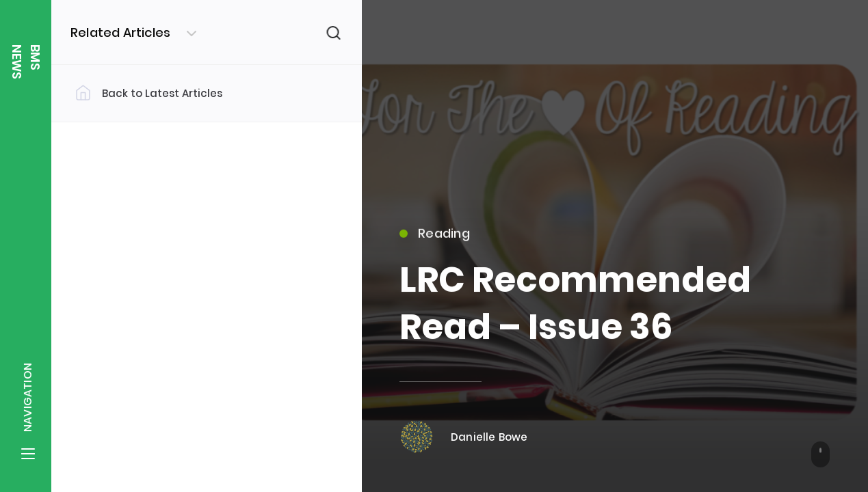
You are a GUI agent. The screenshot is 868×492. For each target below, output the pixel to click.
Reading (435, 239)
